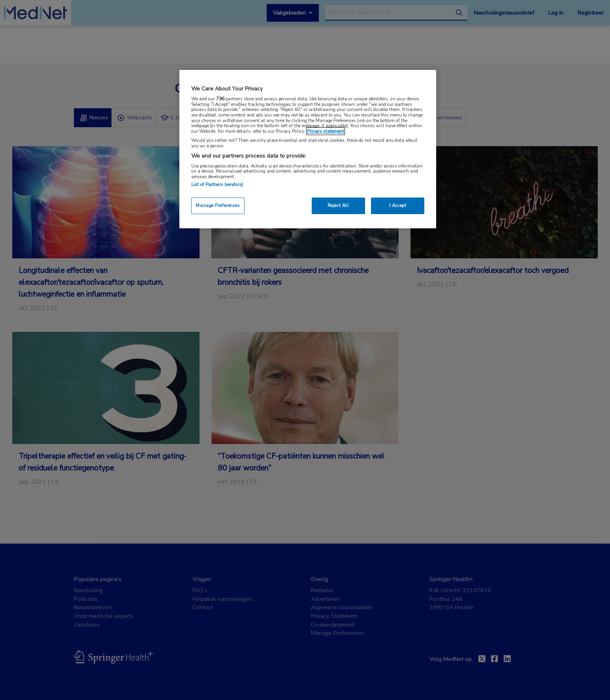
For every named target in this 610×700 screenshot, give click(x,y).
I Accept (398, 205)
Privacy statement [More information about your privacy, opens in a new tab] (326, 131)
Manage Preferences (218, 205)
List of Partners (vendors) (217, 184)
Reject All (338, 205)
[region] (308, 149)
